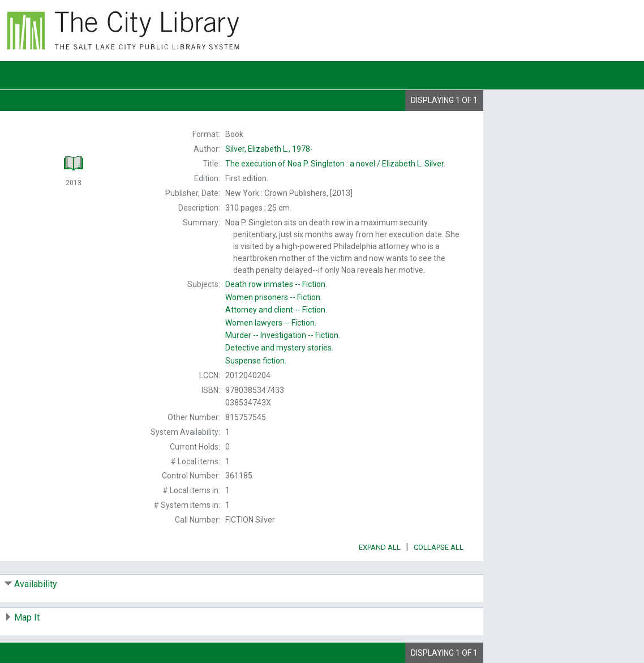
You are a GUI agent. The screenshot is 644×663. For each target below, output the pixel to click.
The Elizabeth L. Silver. (335, 164)
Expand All (380, 547)
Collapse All (439, 547)
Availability (36, 584)
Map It (27, 617)
